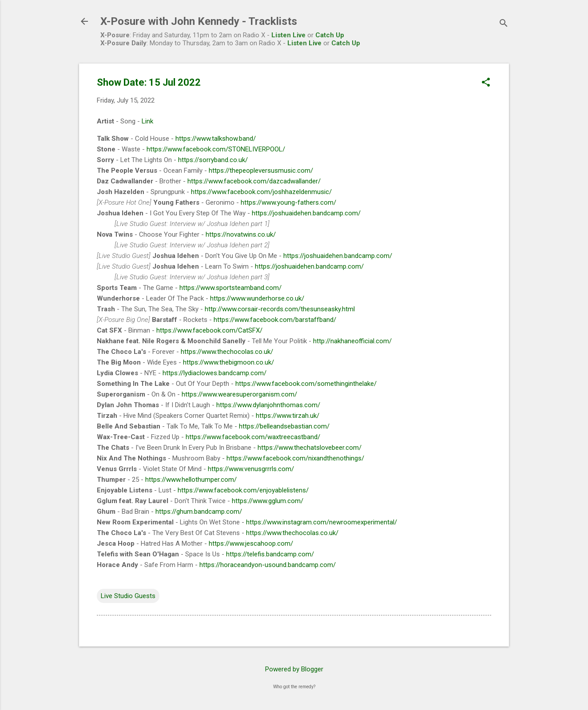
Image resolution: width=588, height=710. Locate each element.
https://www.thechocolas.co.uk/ (227, 352)
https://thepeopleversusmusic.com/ (261, 171)
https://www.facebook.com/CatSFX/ (209, 330)
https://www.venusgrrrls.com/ (251, 469)
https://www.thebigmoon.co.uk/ (228, 362)
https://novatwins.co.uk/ (241, 234)
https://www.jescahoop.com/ (251, 543)
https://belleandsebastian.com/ (284, 426)
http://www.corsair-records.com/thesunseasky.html (280, 309)
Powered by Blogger (294, 669)
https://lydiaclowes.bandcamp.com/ (215, 373)
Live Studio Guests (128, 596)
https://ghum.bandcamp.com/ (199, 512)
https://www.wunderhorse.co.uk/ (257, 298)
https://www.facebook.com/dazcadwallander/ (254, 181)
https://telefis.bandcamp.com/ (270, 554)
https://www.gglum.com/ (268, 501)
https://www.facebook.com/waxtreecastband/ (253, 437)
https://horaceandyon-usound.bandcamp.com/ (268, 565)
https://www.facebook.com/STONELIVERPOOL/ (216, 149)
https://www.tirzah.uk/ (288, 416)
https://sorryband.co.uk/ (213, 160)
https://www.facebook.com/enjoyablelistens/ (243, 490)
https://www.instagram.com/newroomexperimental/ (322, 522)
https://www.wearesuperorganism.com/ (239, 394)
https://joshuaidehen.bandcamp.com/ (306, 213)
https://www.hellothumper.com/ (191, 480)
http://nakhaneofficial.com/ (352, 341)
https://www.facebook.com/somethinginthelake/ (306, 384)
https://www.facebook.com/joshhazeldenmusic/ (261, 192)
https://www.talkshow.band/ (216, 139)
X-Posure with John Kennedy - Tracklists (199, 21)
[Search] (504, 24)
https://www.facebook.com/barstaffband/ (275, 320)
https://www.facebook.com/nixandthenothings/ (295, 458)
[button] (486, 83)
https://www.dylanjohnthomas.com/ (268, 405)
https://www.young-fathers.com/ (288, 202)
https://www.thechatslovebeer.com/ (310, 448)
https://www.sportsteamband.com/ (230, 288)
